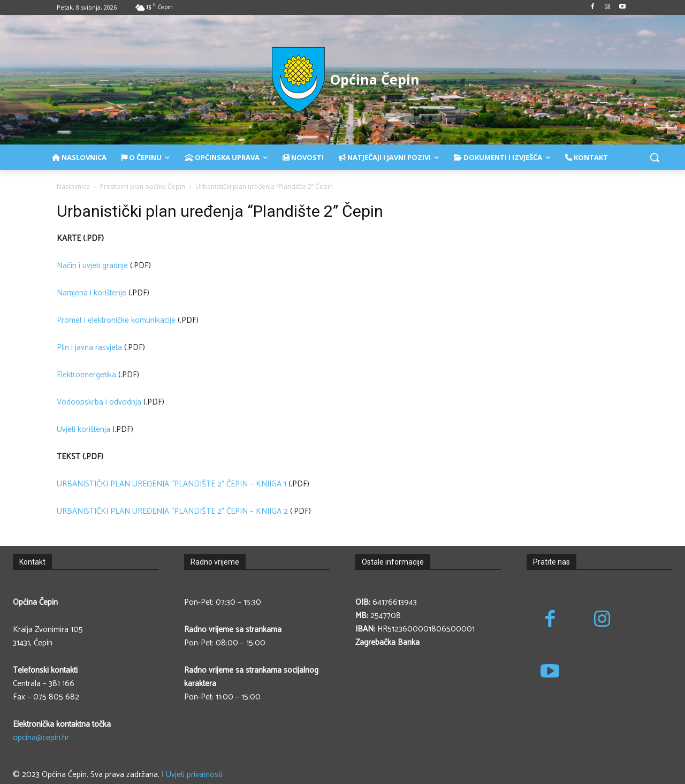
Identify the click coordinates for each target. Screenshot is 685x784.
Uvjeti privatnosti (194, 775)
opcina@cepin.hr (41, 738)
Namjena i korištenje (92, 293)
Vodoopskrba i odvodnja (99, 402)
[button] (654, 157)
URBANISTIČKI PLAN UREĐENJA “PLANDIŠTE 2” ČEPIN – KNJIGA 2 (172, 511)
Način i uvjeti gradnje (92, 266)
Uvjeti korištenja (83, 429)
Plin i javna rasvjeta (89, 348)
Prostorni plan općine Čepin (143, 187)
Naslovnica (73, 187)
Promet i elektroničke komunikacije (116, 320)
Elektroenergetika (86, 375)
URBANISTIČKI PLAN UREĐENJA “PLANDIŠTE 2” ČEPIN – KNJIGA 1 (172, 484)
